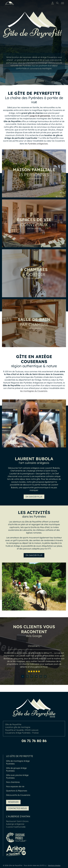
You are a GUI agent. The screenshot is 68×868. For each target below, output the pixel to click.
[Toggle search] (58, 3)
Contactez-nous (17, 809)
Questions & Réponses (17, 792)
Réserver (13, 803)
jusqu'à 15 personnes (40, 116)
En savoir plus (34, 497)
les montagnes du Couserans (34, 391)
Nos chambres (13, 783)
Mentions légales (54, 865)
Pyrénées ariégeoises (38, 144)
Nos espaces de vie (15, 788)
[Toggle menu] (63, 3)
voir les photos (34, 180)
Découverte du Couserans (18, 796)
